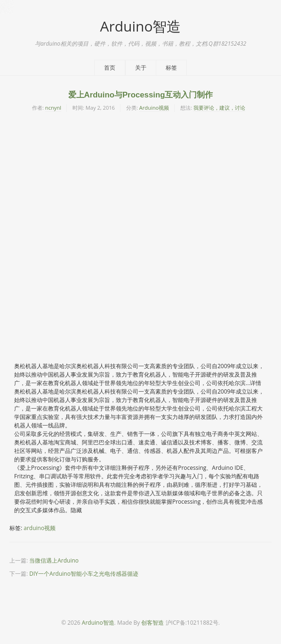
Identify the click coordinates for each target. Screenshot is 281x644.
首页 (110, 68)
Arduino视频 (154, 108)
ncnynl (53, 108)
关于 (141, 68)
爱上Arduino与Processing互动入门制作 (141, 95)
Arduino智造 (140, 26)
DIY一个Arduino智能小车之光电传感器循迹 (84, 574)
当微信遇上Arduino (54, 560)
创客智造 (153, 623)
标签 (171, 68)
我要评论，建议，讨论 (219, 108)
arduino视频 (40, 528)
